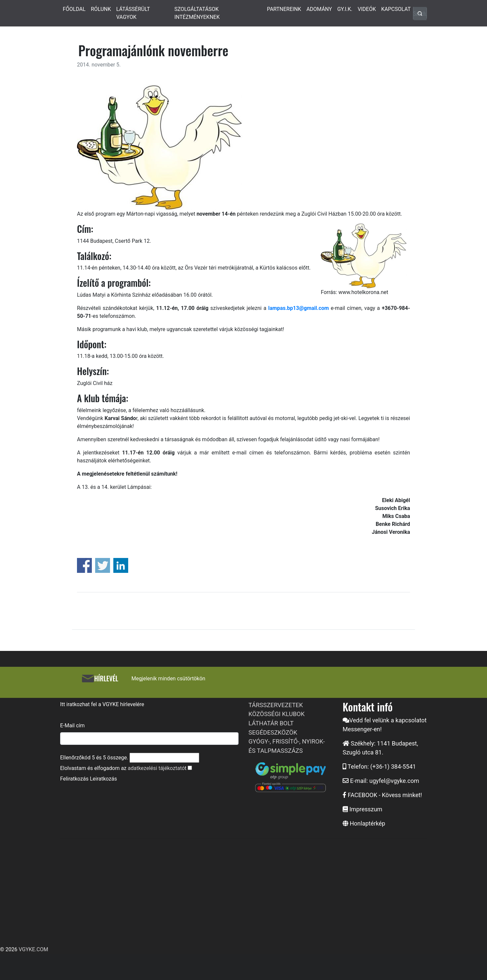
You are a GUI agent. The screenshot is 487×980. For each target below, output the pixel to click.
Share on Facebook (84, 565)
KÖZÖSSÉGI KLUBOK (277, 714)
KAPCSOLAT (396, 9)
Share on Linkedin (121, 565)
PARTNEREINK (284, 9)
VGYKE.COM (33, 949)
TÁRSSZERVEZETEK (276, 705)
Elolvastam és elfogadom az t (123, 768)
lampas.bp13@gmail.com (299, 308)
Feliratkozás (74, 779)
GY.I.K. (345, 9)
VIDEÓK (367, 9)
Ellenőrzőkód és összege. (94, 758)
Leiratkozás (103, 779)
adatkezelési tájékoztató (156, 768)
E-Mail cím (72, 725)
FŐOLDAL (74, 9)
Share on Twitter (103, 565)
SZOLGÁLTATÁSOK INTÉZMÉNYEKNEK (197, 13)
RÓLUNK (101, 9)
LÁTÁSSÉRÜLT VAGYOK (133, 13)
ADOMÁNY (319, 9)
